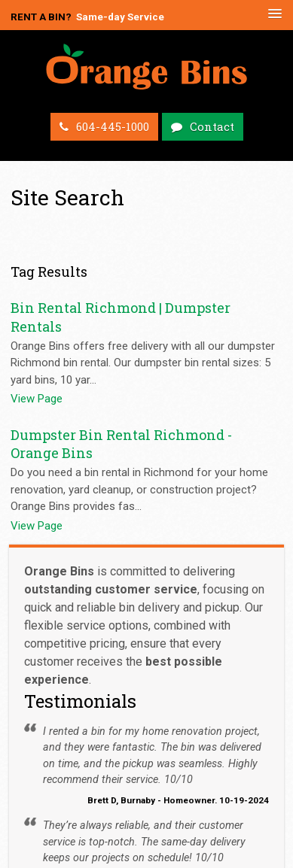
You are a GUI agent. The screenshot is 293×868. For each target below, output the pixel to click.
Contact (212, 126)
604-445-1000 (113, 126)
